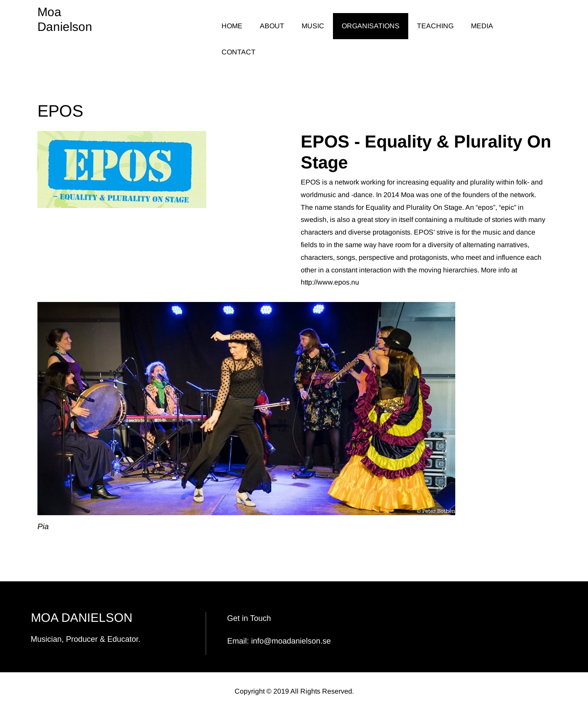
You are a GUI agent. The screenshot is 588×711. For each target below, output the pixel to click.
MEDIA (482, 26)
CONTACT (239, 52)
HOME (232, 26)
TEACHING (435, 26)
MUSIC (313, 26)
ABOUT (272, 26)
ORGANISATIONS (371, 26)
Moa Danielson (65, 19)
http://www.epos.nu (330, 282)
